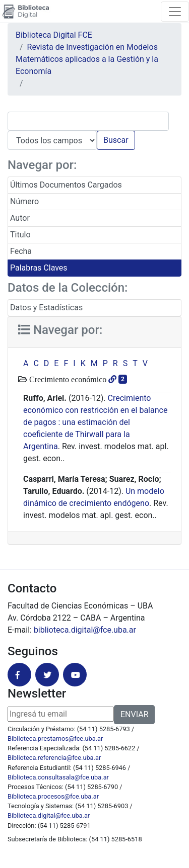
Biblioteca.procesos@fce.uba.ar (53, 796)
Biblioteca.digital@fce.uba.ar (49, 815)
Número (24, 201)
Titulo (20, 235)
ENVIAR (134, 714)
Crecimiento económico (67, 379)
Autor (20, 218)
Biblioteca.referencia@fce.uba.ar (54, 758)
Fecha (21, 251)
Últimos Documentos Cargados (66, 185)
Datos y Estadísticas (46, 308)
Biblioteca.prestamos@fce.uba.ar (55, 739)
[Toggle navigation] (175, 12)
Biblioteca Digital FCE (54, 35)
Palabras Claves (39, 268)
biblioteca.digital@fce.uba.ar (85, 630)
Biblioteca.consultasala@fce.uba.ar (58, 777)
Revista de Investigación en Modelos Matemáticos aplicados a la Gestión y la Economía (87, 59)
